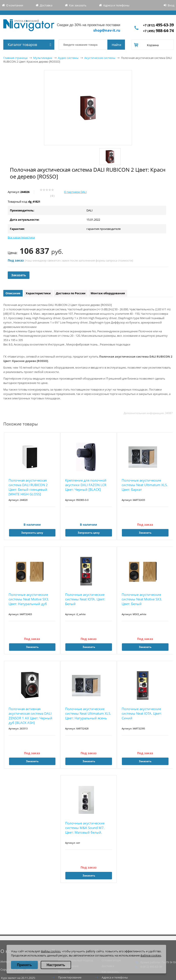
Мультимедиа (43, 58)
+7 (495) (158, 31)
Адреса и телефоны (116, 5)
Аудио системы (68, 58)
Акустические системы (100, 58)
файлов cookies (151, 955)
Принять (24, 965)
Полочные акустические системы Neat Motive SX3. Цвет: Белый (142, 599)
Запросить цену (32, 533)
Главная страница (15, 58)
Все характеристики (21, 237)
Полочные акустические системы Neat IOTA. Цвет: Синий (142, 713)
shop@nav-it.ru (107, 30)
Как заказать (78, 5)
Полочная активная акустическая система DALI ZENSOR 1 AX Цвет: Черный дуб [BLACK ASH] (30, 716)
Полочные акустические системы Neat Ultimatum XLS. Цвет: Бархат (145, 485)
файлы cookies (51, 951)
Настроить (56, 965)
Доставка (46, 5)
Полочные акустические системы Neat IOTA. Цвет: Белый (85, 599)
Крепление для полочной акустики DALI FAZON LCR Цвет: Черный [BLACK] (86, 485)
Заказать (19, 275)
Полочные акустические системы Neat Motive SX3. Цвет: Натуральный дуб (29, 599)
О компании (15, 5)
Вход (171, 5)
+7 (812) (158, 25)
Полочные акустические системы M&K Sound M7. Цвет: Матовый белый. (85, 828)
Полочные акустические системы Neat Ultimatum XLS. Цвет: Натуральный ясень (88, 713)
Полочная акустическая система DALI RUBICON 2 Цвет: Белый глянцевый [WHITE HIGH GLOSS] (28, 487)
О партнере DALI (75, 192)
